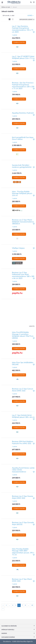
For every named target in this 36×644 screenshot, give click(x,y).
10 (32, 605)
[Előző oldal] (3, 605)
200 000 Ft (16, 344)
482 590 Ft (16, 371)
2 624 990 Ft (17, 173)
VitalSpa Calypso (18, 248)
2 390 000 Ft (17, 145)
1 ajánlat (14, 35)
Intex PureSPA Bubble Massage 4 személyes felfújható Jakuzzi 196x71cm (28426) (23, 335)
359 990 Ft (16, 531)
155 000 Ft (16, 230)
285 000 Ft (16, 202)
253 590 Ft (16, 561)
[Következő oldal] (3, 609)
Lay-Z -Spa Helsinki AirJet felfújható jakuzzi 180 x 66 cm (23, 416)
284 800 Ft (16, 285)
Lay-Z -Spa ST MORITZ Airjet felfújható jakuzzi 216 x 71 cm (23, 57)
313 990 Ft (16, 65)
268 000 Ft (16, 504)
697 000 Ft (16, 450)
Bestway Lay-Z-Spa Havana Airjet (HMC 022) (23, 497)
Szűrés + (30, 16)
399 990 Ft (16, 119)
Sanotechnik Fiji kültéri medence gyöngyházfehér (22, 166)
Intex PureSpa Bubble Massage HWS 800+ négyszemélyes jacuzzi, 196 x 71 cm (23, 552)
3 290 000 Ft (17, 254)
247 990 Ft (16, 397)
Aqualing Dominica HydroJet (23, 113)
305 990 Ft (16, 587)
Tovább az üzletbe (19, 42)
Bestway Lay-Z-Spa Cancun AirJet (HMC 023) (23, 390)
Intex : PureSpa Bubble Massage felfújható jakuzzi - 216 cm (23, 194)
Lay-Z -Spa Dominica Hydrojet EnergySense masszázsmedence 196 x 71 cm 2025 (23, 29)
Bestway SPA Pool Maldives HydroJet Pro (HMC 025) (23, 443)
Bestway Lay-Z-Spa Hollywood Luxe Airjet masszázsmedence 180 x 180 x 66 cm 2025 (23, 276)
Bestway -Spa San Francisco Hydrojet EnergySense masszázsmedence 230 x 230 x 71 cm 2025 (23, 86)
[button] (33, 2)
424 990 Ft (16, 423)
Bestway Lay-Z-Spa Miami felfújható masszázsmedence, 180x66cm (23, 222)
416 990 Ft (16, 38)
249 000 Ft (16, 478)
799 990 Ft (16, 95)
